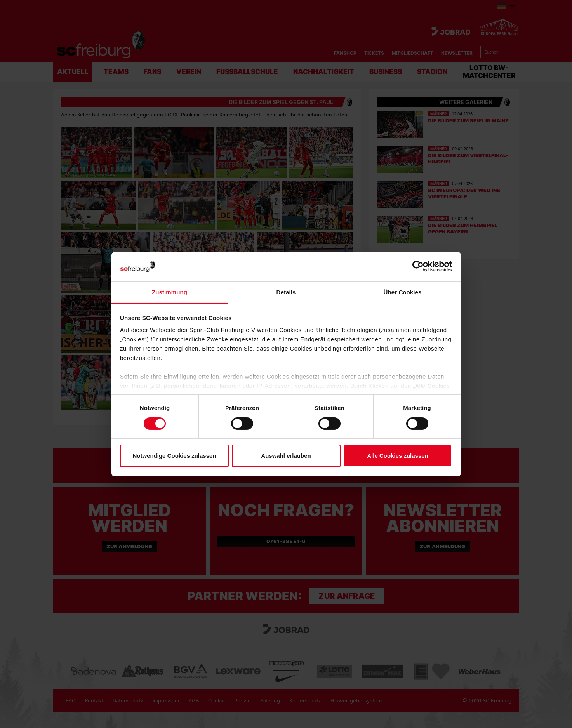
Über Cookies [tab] (403, 292)
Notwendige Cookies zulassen (174, 456)
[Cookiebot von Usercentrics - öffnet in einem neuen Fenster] (418, 267)
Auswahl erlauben (286, 456)
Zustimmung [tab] (170, 292)
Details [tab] (286, 292)
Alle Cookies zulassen (398, 456)
